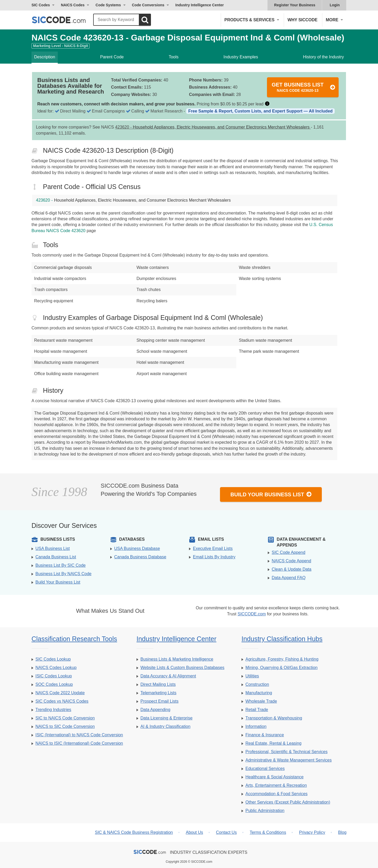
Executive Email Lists (213, 548)
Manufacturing (259, 693)
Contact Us (226, 832)
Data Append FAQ (289, 578)
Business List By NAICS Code (63, 574)
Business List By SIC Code (61, 565)
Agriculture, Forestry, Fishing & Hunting (282, 659)
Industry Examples (241, 57)
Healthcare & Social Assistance (274, 777)
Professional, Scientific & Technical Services (287, 752)
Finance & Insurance (265, 735)
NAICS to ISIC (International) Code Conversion (79, 743)
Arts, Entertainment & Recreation (276, 785)
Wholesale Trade (261, 701)
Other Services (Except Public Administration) (288, 802)
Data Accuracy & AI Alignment (168, 676)
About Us (195, 832)
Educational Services (265, 769)
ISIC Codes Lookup (54, 676)
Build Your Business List (271, 494)
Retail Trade (257, 710)
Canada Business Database (140, 557)
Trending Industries (53, 710)
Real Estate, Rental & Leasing (273, 743)
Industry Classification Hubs (282, 639)
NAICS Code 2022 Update (60, 693)
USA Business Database (137, 548)
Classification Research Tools (74, 639)
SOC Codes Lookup (54, 684)
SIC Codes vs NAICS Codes (62, 701)
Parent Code (112, 57)
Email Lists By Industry (214, 557)
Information (256, 726)
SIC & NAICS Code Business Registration (134, 832)
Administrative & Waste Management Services (288, 760)
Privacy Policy (312, 832)
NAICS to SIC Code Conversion (65, 726)
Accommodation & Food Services (277, 794)
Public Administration (265, 811)
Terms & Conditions (268, 832)
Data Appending (155, 710)
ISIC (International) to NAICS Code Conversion (79, 735)
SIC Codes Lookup (53, 659)
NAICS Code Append (291, 561)
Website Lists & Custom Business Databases (182, 668)
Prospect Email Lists (159, 701)
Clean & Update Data (292, 569)
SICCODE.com (252, 614)
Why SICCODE (302, 20)
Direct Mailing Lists (158, 684)
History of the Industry (323, 57)
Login (335, 5)
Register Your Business (295, 5)
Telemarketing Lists (158, 693)
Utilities (252, 676)
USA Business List (53, 548)
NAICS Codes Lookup (56, 668)
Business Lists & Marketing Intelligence (177, 659)
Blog (342, 832)
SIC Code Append (288, 552)
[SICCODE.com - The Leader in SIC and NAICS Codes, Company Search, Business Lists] (64, 20)
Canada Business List (56, 557)
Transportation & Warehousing (274, 718)
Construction (257, 684)
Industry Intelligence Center (199, 5)
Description (45, 57)
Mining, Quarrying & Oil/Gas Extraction (282, 668)
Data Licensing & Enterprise (166, 718)
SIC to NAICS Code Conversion (65, 718)
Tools (174, 57)
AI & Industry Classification (165, 726)
